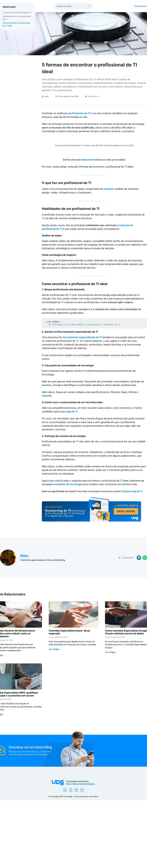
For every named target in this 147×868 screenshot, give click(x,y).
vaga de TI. (72, 411)
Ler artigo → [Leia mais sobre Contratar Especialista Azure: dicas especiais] (55, 649)
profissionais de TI (79, 113)
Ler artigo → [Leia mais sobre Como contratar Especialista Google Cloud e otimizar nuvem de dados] (111, 652)
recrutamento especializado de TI (82, 337)
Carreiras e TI (94, 96)
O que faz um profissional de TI (17, 12)
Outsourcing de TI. (133, 491)
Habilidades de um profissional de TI (17, 18)
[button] (139, 558)
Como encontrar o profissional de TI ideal (16, 24)
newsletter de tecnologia (67, 484)
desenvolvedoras (92, 160)
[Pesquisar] (89, 6)
